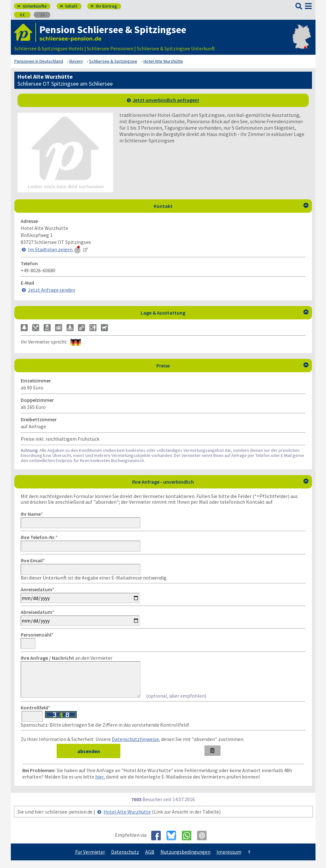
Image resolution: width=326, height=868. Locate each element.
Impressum (229, 859)
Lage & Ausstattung (225, 313)
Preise (232, 366)
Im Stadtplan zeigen (55, 249)
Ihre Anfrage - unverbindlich (220, 482)
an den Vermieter (67, 658)
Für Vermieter (90, 859)
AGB (150, 859)
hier (99, 784)
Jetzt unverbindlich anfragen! (166, 100)
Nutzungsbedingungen (185, 859)
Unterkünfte (32, 6)
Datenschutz (125, 859)
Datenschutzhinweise (135, 747)
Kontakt (231, 206)
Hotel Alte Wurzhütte (127, 819)
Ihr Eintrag (104, 6)
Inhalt (69, 6)
